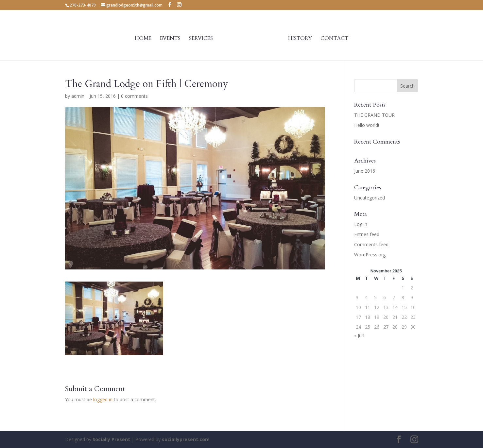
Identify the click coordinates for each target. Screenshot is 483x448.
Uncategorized (370, 198)
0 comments (134, 96)
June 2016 (365, 171)
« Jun (359, 335)
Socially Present (111, 439)
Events (170, 39)
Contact (334, 39)
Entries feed (367, 234)
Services (201, 39)
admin (78, 96)
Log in (361, 224)
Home (143, 39)
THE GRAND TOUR (374, 115)
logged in (103, 399)
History (300, 39)
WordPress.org (370, 255)
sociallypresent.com (186, 439)
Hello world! (367, 125)
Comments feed (371, 244)
